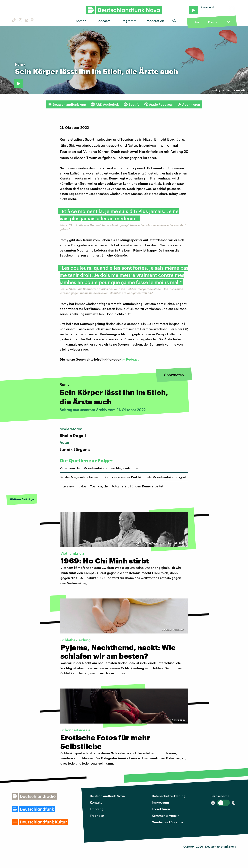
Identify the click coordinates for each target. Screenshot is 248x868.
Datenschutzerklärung (169, 796)
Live (196, 22)
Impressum (160, 802)
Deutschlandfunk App (67, 104)
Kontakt (96, 802)
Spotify (131, 104)
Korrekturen (161, 809)
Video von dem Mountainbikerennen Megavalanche (99, 468)
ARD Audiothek (105, 104)
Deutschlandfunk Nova (107, 796)
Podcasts (103, 21)
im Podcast (130, 359)
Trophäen (97, 815)
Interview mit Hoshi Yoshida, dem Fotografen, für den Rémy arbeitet (111, 486)
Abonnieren (189, 104)
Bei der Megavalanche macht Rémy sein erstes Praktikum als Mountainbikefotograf (123, 477)
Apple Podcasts (158, 104)
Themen (80, 21)
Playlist (213, 22)
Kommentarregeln (166, 815)
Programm (128, 21)
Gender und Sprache (167, 822)
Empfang (97, 809)
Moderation (155, 21)
